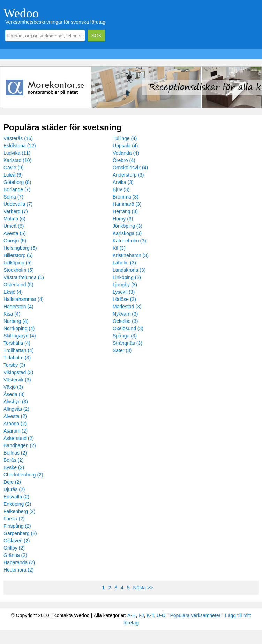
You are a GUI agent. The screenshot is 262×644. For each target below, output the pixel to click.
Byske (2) (14, 467)
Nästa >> (143, 588)
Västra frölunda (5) (24, 277)
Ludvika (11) (17, 153)
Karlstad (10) (17, 160)
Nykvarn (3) (125, 314)
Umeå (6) (14, 226)
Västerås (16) (18, 138)
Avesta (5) (15, 233)
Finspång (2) (17, 526)
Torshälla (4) (17, 343)
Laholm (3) (124, 263)
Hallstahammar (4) (24, 299)
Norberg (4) (16, 321)
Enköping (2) (17, 504)
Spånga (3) (125, 336)
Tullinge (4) (125, 138)
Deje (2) (12, 482)
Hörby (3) (123, 219)
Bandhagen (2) (20, 445)
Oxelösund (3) (128, 328)
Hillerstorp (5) (18, 255)
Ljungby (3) (125, 285)
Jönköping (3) (128, 226)
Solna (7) (13, 197)
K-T (150, 615)
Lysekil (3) (124, 292)
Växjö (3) (13, 387)
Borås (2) (14, 460)
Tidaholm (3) (17, 358)
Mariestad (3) (127, 307)
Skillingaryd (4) (20, 336)
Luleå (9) (13, 175)
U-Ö (161, 615)
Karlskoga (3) (127, 233)
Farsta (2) (14, 519)
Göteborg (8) (17, 182)
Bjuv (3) (121, 189)
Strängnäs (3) (128, 343)
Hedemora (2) (18, 570)
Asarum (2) (16, 431)
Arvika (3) (123, 182)
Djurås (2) (14, 489)
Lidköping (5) (18, 263)
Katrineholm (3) (129, 241)
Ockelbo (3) (125, 321)
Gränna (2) (15, 555)
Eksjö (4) (13, 292)
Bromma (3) (126, 197)
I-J (141, 615)
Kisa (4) (12, 314)
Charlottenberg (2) (23, 475)
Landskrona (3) (129, 270)
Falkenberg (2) (19, 511)
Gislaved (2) (17, 541)
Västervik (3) (17, 380)
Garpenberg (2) (20, 533)
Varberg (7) (16, 211)
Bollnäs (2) (15, 453)
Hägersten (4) (18, 307)
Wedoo (21, 13)
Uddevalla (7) (18, 204)
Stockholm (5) (18, 270)
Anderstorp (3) (128, 175)
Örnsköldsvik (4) (130, 168)
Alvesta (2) (15, 416)
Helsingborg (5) (20, 248)
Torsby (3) (14, 365)
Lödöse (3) (124, 299)
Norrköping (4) (19, 328)
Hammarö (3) (127, 204)
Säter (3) (122, 350)
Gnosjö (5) (15, 241)
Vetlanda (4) (126, 153)
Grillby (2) (14, 548)
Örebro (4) (124, 160)
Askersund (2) (19, 438)
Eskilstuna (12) (20, 146)
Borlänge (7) (17, 189)
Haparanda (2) (19, 562)
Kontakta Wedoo (71, 615)
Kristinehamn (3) (131, 255)
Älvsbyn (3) (16, 402)
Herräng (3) (125, 211)
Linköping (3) (127, 277)
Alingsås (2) (16, 409)
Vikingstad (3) (18, 372)
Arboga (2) (15, 424)
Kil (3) (119, 248)
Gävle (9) (14, 168)
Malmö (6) (14, 219)
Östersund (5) (18, 285)
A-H (132, 615)
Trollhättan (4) (19, 350)
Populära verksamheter (195, 615)
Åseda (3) (14, 394)
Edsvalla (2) (16, 497)
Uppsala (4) (125, 146)
